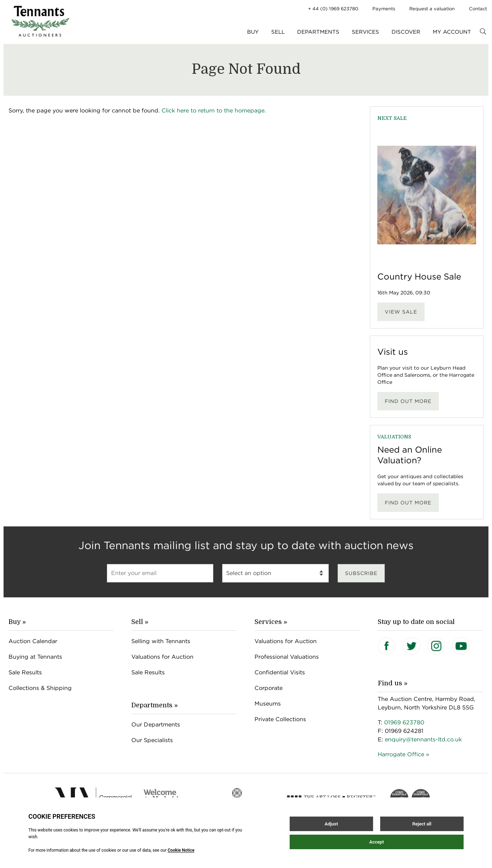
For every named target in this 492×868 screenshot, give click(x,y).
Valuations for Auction (162, 657)
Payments (384, 9)
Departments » (155, 705)
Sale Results (25, 672)
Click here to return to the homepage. (214, 110)
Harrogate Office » (403, 754)
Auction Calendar (33, 641)
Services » (271, 622)
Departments (318, 32)
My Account (452, 32)
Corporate (269, 688)
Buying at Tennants (35, 657)
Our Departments (156, 725)
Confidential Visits (280, 672)
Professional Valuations (287, 657)
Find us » (393, 683)
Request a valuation (432, 9)
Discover (406, 32)
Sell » (140, 622)
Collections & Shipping (40, 688)
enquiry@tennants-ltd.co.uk (423, 739)
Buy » (17, 622)
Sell (278, 32)
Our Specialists (152, 740)
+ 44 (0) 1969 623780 (333, 9)
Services (365, 32)
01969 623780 (404, 722)
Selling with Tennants (161, 641)
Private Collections (280, 719)
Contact (478, 9)
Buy (253, 32)
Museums (268, 704)
